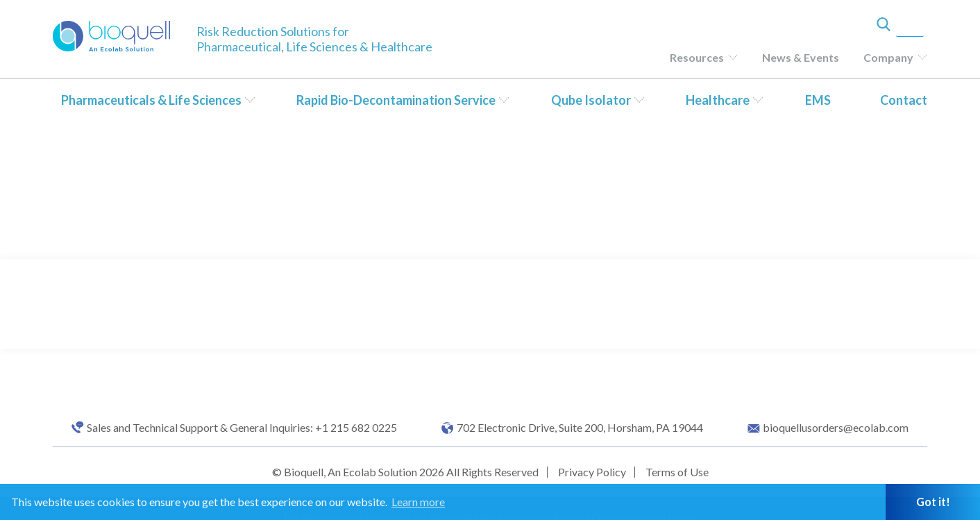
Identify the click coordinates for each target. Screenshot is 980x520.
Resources (697, 57)
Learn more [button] (418, 502)
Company (888, 57)
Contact (904, 100)
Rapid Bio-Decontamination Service (396, 100)
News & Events (801, 57)
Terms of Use (677, 472)
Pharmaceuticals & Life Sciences (151, 100)
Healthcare (718, 100)
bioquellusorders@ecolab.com (836, 428)
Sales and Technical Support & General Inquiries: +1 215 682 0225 (242, 428)
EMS (818, 100)
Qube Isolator (591, 100)
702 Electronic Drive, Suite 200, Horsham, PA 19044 (580, 428)
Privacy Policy (592, 472)
